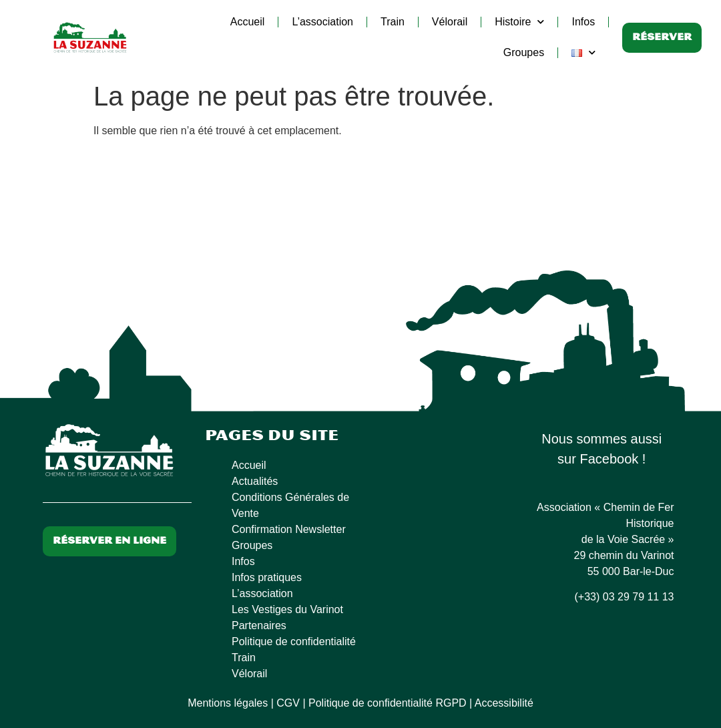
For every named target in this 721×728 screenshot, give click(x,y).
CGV (288, 703)
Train (393, 22)
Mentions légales (228, 703)
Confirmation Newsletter (289, 529)
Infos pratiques (267, 577)
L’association (322, 22)
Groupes (524, 52)
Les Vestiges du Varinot (287, 609)
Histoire (519, 22)
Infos (583, 22)
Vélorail (450, 22)
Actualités (255, 481)
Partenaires (259, 625)
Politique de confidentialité (294, 642)
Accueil (248, 22)
